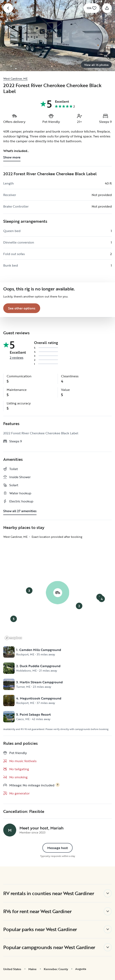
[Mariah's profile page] (10, 830)
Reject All (57, 954)
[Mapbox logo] (13, 638)
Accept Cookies (57, 966)
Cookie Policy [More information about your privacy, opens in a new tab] (25, 933)
